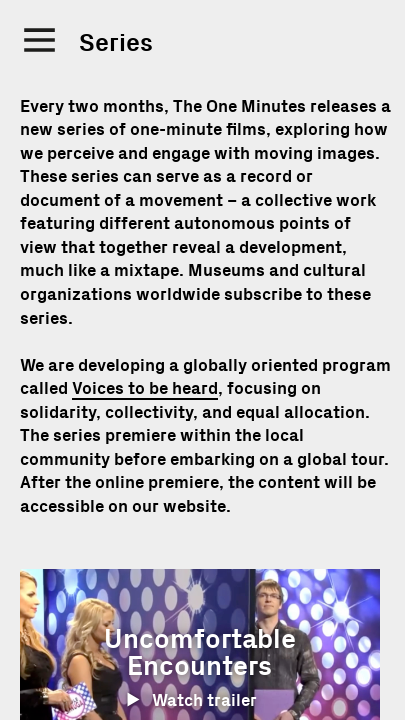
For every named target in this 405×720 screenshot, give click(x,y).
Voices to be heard (145, 388)
